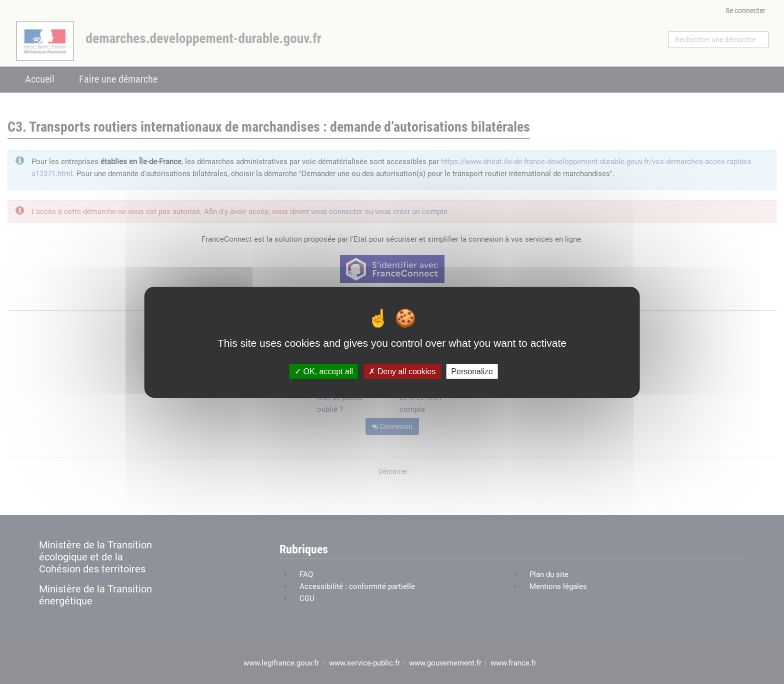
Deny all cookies (402, 371)
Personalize (472, 371)
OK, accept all (324, 371)
